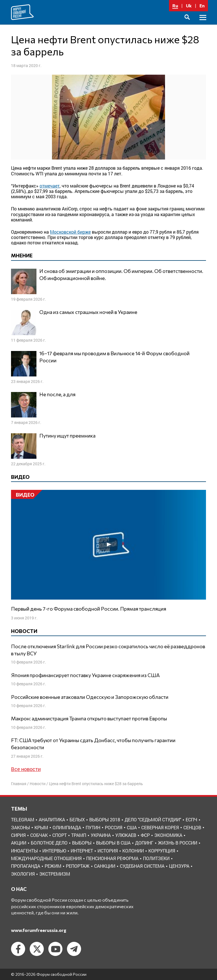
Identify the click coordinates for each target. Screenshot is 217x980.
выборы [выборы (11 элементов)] (82, 843)
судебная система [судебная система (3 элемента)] (142, 866)
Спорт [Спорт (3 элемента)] (59, 835)
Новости (38, 784)
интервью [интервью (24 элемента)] (54, 851)
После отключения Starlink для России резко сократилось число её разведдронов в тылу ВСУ (108, 650)
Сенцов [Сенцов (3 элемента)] (192, 827)
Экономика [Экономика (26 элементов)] (168, 835)
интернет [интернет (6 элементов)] (82, 851)
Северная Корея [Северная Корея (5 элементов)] (160, 827)
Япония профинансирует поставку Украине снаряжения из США (85, 675)
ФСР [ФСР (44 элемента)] (145, 835)
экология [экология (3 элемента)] (23, 874)
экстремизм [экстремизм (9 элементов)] (55, 874)
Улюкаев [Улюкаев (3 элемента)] (126, 835)
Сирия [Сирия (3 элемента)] (18, 835)
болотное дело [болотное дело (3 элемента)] (49, 843)
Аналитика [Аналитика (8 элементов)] (52, 819)
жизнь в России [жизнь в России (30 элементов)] (178, 843)
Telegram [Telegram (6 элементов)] (23, 819)
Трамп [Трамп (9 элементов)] (79, 835)
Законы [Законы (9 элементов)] (20, 827)
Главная (19, 784)
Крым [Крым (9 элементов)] (41, 827)
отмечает (50, 186)
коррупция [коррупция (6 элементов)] (162, 851)
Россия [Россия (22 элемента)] (114, 827)
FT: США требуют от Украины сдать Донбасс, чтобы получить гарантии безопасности (93, 744)
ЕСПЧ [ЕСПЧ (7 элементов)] (191, 819)
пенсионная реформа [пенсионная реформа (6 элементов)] (112, 858)
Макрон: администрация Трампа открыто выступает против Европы (89, 718)
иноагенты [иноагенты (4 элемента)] (24, 851)
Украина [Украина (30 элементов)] (101, 835)
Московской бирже (70, 232)
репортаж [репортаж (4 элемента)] (78, 866)
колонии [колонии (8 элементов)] (133, 851)
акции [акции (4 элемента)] (19, 843)
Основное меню (203, 24)
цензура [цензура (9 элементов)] (179, 866)
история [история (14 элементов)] (108, 851)
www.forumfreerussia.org (39, 930)
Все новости (26, 769)
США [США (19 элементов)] (132, 827)
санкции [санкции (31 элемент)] (105, 866)
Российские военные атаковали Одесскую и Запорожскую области (90, 697)
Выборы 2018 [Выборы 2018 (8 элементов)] (105, 819)
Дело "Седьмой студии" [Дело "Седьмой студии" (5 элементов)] (153, 819)
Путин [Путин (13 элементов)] (93, 827)
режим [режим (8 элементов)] (53, 866)
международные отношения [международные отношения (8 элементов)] (46, 858)
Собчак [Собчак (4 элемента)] (39, 835)
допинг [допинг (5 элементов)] (144, 843)
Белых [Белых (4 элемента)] (77, 819)
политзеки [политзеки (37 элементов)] (156, 858)
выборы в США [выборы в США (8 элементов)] (113, 843)
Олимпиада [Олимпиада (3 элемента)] (67, 827)
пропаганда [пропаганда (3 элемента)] (26, 866)
